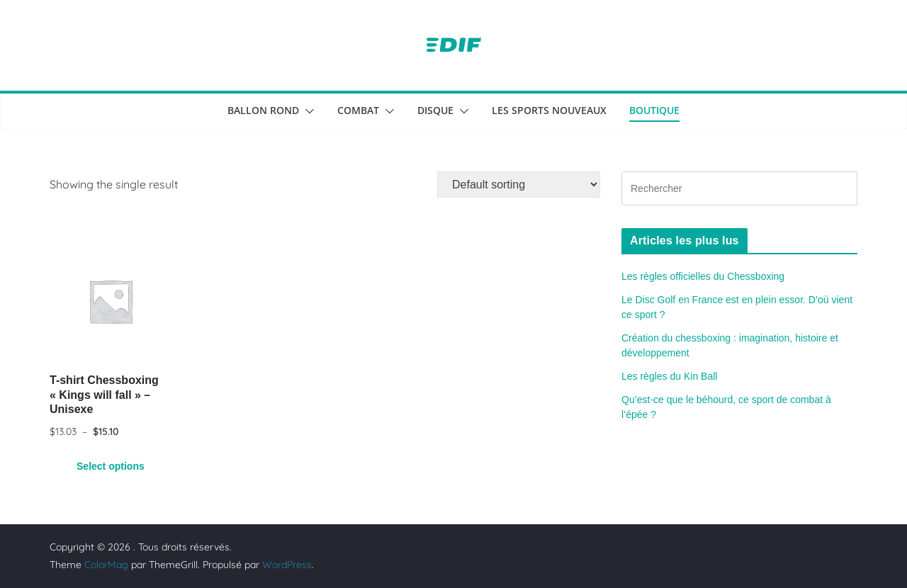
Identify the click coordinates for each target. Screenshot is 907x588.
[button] (307, 111)
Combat (358, 110)
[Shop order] (519, 185)
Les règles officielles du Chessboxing (703, 276)
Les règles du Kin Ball (669, 376)
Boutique (654, 110)
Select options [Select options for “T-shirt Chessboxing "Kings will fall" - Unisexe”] (111, 466)
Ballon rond (263, 110)
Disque (435, 110)
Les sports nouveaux (549, 110)
